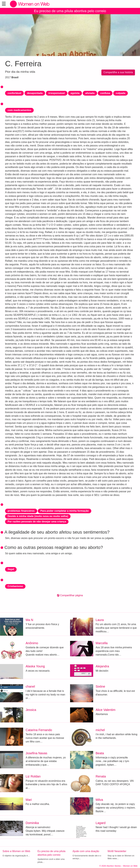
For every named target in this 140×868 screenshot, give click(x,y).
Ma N (29, 620)
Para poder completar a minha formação (65, 511)
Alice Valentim (106, 710)
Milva (99, 800)
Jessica (31, 710)
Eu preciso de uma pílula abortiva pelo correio (70, 11)
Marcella (102, 643)
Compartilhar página (70, 595)
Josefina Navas (36, 753)
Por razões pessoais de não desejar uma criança (37, 522)
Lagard (101, 823)
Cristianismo (15, 586)
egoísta (75, 93)
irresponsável (57, 93)
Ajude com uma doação (86, 851)
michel (100, 730)
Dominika (32, 823)
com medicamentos (19, 110)
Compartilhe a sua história (118, 72)
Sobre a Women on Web (16, 851)
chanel (30, 686)
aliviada (90, 93)
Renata (101, 776)
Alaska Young (35, 666)
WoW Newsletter (117, 851)
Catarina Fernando (39, 730)
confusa (105, 93)
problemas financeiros (21, 511)
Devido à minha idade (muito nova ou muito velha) (38, 516)
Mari (29, 800)
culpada (121, 93)
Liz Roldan (33, 776)
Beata (100, 753)
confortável (14, 93)
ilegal (11, 569)
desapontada (35, 93)
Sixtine (100, 686)
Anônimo (32, 643)
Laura (100, 620)
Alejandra (102, 666)
